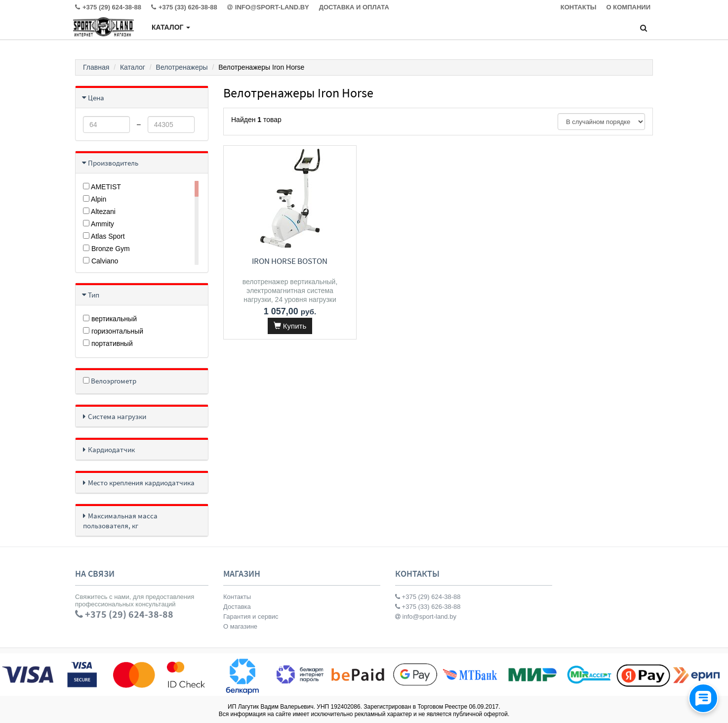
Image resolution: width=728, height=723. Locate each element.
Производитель (113, 163)
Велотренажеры (182, 67)
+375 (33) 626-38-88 (428, 607)
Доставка (237, 607)
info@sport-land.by (426, 617)
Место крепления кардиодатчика (141, 483)
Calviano (101, 261)
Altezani (99, 212)
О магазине (240, 626)
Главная (96, 67)
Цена (96, 98)
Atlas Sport (104, 236)
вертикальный (110, 319)
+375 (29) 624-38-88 (428, 597)
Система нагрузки (117, 416)
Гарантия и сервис (251, 617)
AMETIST (102, 187)
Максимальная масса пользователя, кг (120, 521)
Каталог (171, 27)
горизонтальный (113, 331)
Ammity (99, 224)
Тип (94, 295)
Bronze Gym (106, 249)
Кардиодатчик (111, 449)
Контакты (237, 597)
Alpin (95, 199)
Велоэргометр (110, 381)
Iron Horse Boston (290, 261)
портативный (108, 343)
